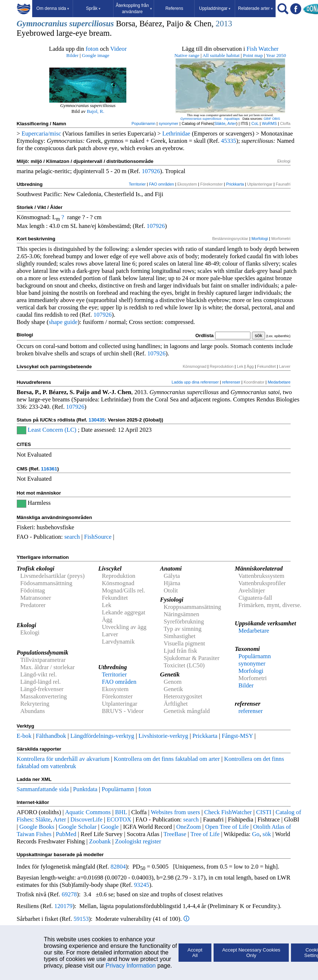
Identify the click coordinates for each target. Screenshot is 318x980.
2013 (224, 24)
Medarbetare (279, 382)
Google (110, 827)
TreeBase (175, 834)
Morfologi (260, 239)
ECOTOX (119, 819)
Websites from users (175, 812)
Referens (174, 8)
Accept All (195, 953)
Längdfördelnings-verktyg (102, 736)
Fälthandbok (51, 736)
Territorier (137, 184)
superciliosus (92, 24)
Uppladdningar (215, 8)
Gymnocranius (42, 24)
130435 (97, 420)
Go (256, 834)
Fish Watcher (263, 49)
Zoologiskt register (138, 841)
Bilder (72, 55)
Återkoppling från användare (134, 9)
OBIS (276, 119)
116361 (49, 469)
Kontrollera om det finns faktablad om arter (167, 759)
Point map (253, 55)
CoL (255, 123)
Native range (187, 55)
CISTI (264, 812)
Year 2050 (276, 55)
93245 (142, 885)
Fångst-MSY (237, 736)
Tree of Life (205, 834)
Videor (118, 49)
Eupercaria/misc (41, 134)
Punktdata (85, 789)
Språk (93, 8)
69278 (69, 894)
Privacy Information (131, 966)
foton (92, 49)
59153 (81, 919)
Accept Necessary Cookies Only (251, 953)
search (72, 537)
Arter (232, 123)
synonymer (169, 123)
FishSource (98, 537)
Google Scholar (77, 827)
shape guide (63, 322)
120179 (64, 906)
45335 (229, 141)
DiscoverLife (87, 819)
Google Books (37, 827)
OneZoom (189, 827)
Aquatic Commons (88, 812)
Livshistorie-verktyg (163, 736)
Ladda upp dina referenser (195, 382)
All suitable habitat (221, 55)
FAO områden (161, 184)
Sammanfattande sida (43, 789)
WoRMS (269, 123)
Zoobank (100, 841)
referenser (231, 382)
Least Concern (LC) (52, 430)
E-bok (24, 736)
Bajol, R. (96, 111)
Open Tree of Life (227, 827)
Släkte (220, 123)
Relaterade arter (255, 8)
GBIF (267, 119)
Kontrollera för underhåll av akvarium (63, 759)
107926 (151, 171)
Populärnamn (143, 123)
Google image (95, 55)
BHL (121, 812)
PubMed (66, 834)
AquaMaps (232, 119)
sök (267, 834)
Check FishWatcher (228, 812)
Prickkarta (235, 184)
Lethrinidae (176, 134)
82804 (118, 867)
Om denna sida (53, 8)
